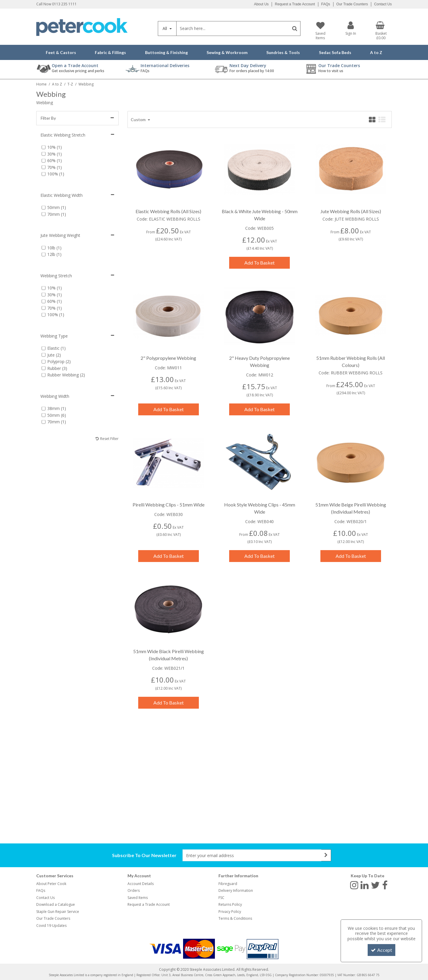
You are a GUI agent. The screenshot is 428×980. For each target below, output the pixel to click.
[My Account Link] (351, 28)
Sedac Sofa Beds (335, 52)
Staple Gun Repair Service (58, 912)
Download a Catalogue (56, 904)
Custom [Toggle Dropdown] (139, 119)
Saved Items (138, 898)
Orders (134, 890)
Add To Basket (259, 263)
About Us (261, 4)
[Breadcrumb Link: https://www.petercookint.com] (41, 84)
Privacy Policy (230, 912)
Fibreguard (228, 884)
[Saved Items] (320, 31)
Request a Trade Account (295, 4)
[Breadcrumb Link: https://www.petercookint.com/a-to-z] (57, 84)
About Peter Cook (51, 884)
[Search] (233, 29)
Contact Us (383, 4)
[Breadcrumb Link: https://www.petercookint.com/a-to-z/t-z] (70, 84)
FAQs (326, 4)
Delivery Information (236, 890)
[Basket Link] (381, 31)
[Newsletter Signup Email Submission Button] (326, 855)
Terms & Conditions (235, 918)
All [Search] (165, 28)
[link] (354, 885)
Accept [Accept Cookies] (381, 950)
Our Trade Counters (352, 4)
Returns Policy (230, 904)
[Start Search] (295, 29)
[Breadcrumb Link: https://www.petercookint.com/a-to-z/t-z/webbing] (86, 84)
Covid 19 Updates (51, 926)
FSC (221, 898)
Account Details (141, 884)
